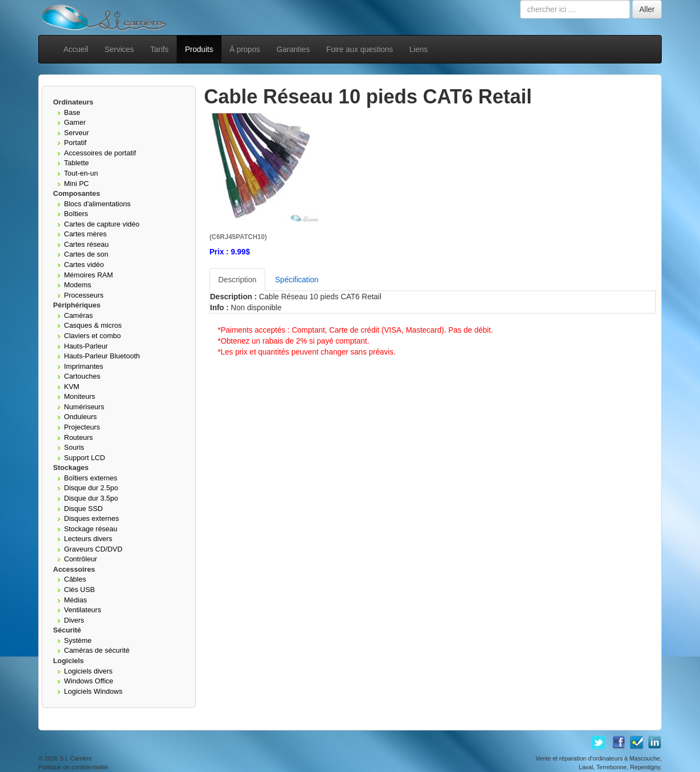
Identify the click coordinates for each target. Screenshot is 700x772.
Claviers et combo (92, 336)
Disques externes (91, 518)
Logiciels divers (88, 671)
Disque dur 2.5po (91, 488)
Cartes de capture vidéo (102, 224)
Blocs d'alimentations (97, 204)
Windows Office (89, 681)
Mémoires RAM (89, 275)
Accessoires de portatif (100, 153)
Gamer (75, 122)
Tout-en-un (81, 173)
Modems (78, 285)
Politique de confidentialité (73, 767)
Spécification (297, 280)
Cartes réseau (86, 244)
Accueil (76, 49)
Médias (75, 600)
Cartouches (82, 376)
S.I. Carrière (76, 758)
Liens (419, 49)
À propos (245, 49)
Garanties (293, 49)
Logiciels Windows (93, 691)
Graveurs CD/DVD (93, 549)
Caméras (78, 315)
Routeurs (78, 437)
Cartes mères (85, 234)
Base (72, 112)
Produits (199, 49)
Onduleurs (80, 417)
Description (237, 280)
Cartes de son (86, 254)
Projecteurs (82, 427)
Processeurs (84, 295)
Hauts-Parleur (86, 346)
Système (78, 640)
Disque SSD (83, 509)
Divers (74, 620)
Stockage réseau (91, 529)
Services (119, 49)
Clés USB (79, 590)
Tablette (77, 163)
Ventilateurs (83, 610)
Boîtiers (76, 214)
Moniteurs (80, 396)
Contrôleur (81, 559)
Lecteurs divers (88, 539)
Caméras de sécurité (97, 650)
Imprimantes (84, 366)
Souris (74, 447)
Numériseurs (84, 407)
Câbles (75, 579)
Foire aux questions (359, 49)
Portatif (75, 143)
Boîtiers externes (91, 478)
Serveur (77, 133)
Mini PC (77, 184)
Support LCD (84, 458)
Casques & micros (93, 325)
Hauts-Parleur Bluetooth (102, 356)
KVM (72, 387)
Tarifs (159, 49)
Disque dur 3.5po (91, 498)
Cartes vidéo (84, 265)
